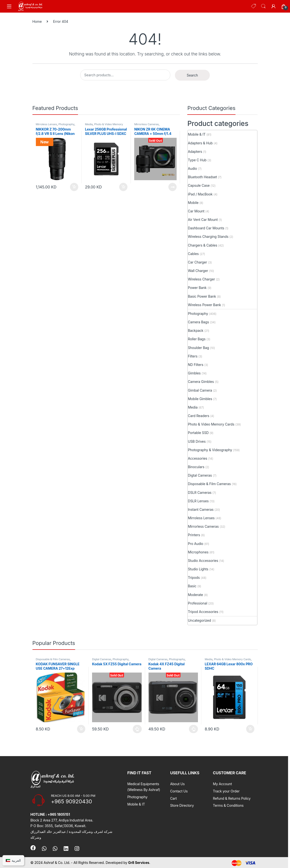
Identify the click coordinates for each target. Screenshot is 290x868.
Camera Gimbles (201, 382)
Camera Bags (198, 322)
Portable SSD (198, 433)
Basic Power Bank (202, 296)
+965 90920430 (71, 801)
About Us (177, 784)
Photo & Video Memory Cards (104, 126)
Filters (193, 356)
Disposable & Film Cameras (209, 484)
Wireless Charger (201, 279)
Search (263, 6)
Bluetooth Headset (202, 177)
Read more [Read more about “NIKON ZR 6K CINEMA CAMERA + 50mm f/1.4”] (172, 187)
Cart (173, 798)
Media (89, 124)
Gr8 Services (139, 863)
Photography (66, 124)
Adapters (195, 151)
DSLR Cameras (200, 492)
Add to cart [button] (74, 187)
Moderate (195, 595)
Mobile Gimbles (200, 399)
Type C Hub (197, 160)
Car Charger (197, 262)
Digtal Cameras (200, 475)
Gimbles (194, 373)
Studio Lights (198, 569)
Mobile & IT (197, 134)
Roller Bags (197, 339)
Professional (197, 603)
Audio (192, 168)
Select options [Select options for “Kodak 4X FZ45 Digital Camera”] (193, 729)
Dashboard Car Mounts (206, 228)
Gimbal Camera (200, 390)
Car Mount (196, 211)
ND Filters (196, 365)
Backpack (196, 330)
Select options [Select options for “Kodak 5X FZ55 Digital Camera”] (137, 729)
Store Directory (182, 805)
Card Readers (198, 416)
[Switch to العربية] (13, 860)
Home (37, 21)
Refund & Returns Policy (232, 798)
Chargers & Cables (202, 245)
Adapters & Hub (200, 143)
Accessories (197, 458)
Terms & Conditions (228, 805)
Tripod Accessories (203, 612)
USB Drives (197, 441)
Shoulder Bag (198, 348)
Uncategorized (199, 620)
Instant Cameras (201, 509)
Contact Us (179, 791)
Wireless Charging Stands (208, 236)
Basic (192, 586)
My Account (222, 784)
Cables (193, 254)
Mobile (193, 203)
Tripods (194, 577)
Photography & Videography (210, 450)
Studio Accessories (203, 561)
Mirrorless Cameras (146, 124)
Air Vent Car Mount (203, 220)
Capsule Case (199, 185)
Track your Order (226, 791)
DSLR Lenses (198, 501)
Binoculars (196, 467)
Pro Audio (195, 544)
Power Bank (197, 288)
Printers (194, 535)
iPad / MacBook (200, 194)
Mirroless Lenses (47, 124)
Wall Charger (198, 271)
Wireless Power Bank (204, 305)
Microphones (198, 552)
